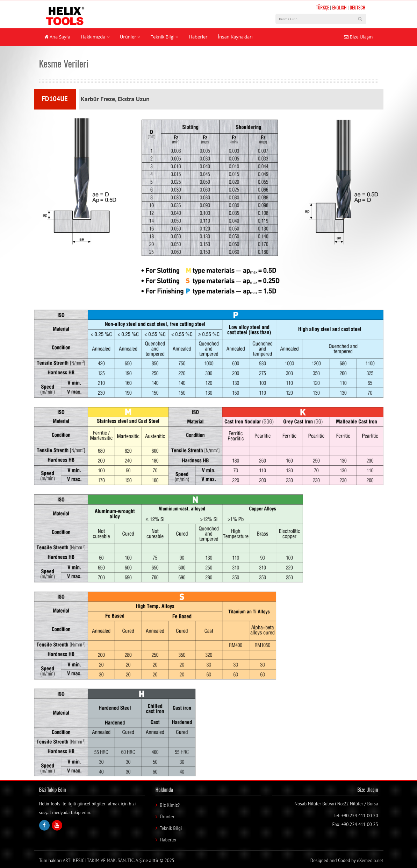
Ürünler (130, 37)
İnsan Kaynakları (235, 37)
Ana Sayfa (57, 37)
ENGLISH (339, 7)
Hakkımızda (95, 37)
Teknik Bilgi (164, 37)
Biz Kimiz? (170, 805)
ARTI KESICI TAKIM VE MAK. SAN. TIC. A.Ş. (103, 860)
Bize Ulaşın (358, 37)
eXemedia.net (370, 860)
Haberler (198, 37)
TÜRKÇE (322, 7)
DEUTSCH (357, 7)
